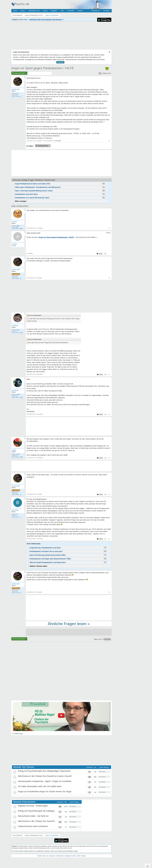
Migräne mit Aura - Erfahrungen (33, 806)
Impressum (52, 856)
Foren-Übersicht (17, 835)
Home (15, 11)
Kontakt (40, 856)
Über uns (45, 856)
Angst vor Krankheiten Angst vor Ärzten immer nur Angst (45, 792)
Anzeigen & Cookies (70, 856)
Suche (45, 11)
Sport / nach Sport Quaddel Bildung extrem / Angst (34, 191)
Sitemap (83, 856)
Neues (23, 11)
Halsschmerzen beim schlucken (33, 826)
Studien (80, 11)
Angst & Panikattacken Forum (34, 835)
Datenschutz (60, 856)
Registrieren (96, 11)
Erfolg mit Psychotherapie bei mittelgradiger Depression (44, 771)
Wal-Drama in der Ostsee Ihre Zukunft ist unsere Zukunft (45, 776)
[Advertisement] (69, 608)
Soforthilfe (71, 11)
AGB (78, 856)
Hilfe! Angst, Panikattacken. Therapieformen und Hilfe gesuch (38, 187)
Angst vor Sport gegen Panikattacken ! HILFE (43, 68)
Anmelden (107, 11)
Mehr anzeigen (21, 201)
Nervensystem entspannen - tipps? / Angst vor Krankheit (45, 781)
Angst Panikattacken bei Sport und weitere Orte (33, 184)
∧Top (147, 866)
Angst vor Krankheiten (52, 835)
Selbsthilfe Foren (34, 11)
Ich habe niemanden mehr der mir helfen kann (40, 786)
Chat (62, 11)
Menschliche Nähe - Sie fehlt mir (33, 816)
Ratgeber (54, 11)
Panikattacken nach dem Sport (26, 194)
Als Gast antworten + (19, 73)
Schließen (60, 62)
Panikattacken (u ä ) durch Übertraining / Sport (32, 198)
